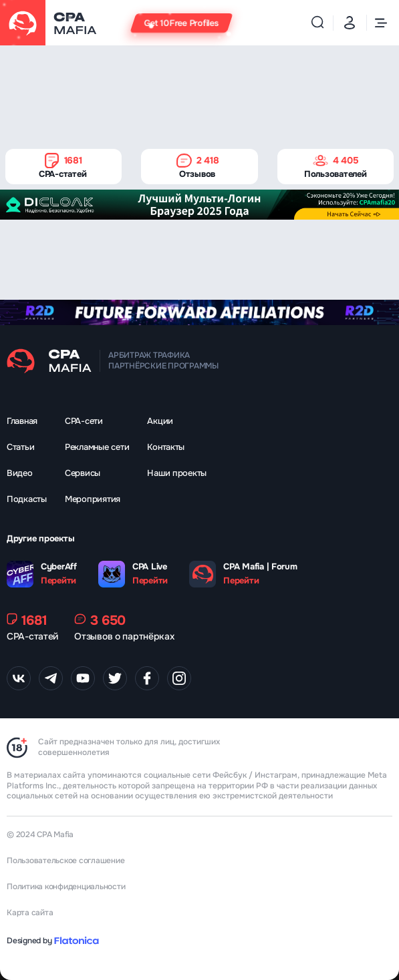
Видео (20, 473)
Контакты (166, 447)
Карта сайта (30, 913)
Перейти (58, 581)
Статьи (20, 447)
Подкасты (27, 499)
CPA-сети (84, 421)
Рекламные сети (97, 447)
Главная (22, 421)
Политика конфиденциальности (66, 887)
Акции (160, 421)
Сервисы (83, 473)
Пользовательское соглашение (66, 861)
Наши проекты (177, 473)
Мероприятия (93, 499)
